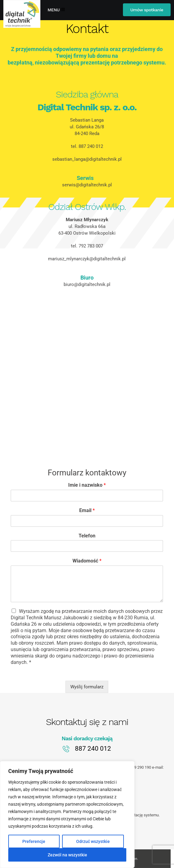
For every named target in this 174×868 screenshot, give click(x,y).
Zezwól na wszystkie (67, 855)
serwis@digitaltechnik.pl (87, 185)
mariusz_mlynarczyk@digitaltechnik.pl (87, 259)
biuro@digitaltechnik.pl (87, 284)
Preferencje (34, 841)
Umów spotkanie (147, 10)
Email (87, 510)
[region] (67, 815)
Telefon (87, 536)
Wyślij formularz (87, 687)
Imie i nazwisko (87, 485)
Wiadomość (87, 561)
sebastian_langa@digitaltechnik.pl (87, 159)
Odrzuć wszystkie (93, 841)
